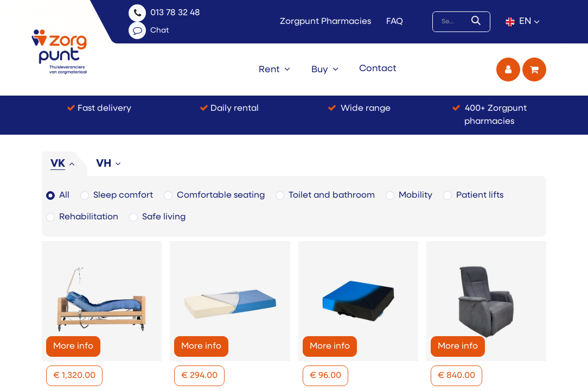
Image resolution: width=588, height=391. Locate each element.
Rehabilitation (89, 217)
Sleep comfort (123, 195)
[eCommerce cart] (534, 70)
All (64, 195)
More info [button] (73, 346)
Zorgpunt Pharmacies (325, 22)
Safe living (164, 217)
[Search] (478, 22)
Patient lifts (480, 195)
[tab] (65, 164)
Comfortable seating (221, 195)
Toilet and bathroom (332, 195)
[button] (74, 376)
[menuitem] (274, 70)
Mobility (416, 195)
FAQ (395, 22)
